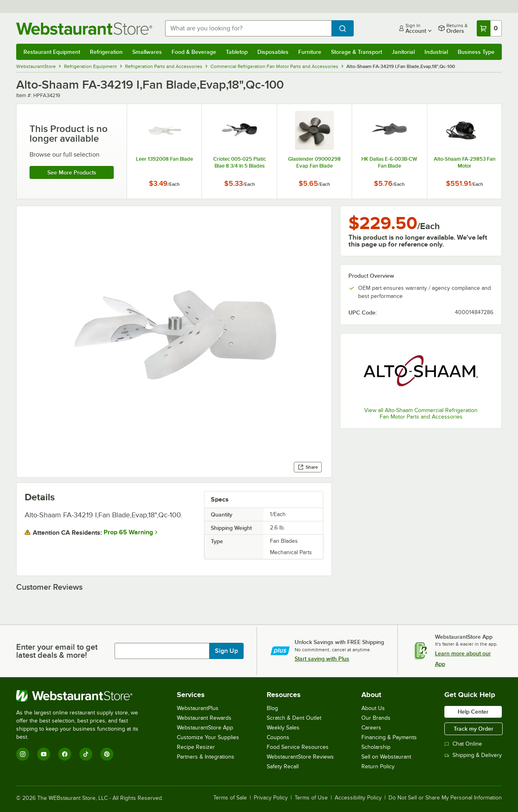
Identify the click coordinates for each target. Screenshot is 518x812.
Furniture (310, 52)
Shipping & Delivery (473, 755)
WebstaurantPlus (198, 708)
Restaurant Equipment (52, 52)
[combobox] (248, 28)
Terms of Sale (230, 798)
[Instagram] (23, 754)
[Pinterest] (107, 754)
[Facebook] (65, 754)
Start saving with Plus (322, 659)
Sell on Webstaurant (386, 757)
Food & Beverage (194, 52)
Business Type (476, 52)
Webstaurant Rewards (204, 718)
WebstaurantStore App (205, 728)
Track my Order (473, 729)
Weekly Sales (283, 728)
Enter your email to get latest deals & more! (57, 651)
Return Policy (378, 766)
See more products (72, 172)
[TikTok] (86, 754)
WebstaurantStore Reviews (300, 757)
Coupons (278, 737)
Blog (272, 708)
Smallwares (147, 52)
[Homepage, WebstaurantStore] (84, 29)
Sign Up (226, 651)
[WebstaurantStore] (83, 696)
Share (308, 467)
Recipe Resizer (196, 747)
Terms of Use (311, 798)
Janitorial (403, 52)
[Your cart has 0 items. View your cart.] (489, 28)
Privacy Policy (271, 798)
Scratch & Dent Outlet (294, 718)
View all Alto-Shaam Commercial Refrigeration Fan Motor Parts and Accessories (421, 413)
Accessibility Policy (358, 798)
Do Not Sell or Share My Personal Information (445, 798)
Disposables (273, 52)
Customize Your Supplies (208, 737)
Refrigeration (106, 52)
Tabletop (237, 52)
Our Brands (376, 718)
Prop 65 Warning (128, 532)
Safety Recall (283, 766)
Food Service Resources (298, 747)
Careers (371, 728)
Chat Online (463, 744)
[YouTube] (44, 754)
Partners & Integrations (206, 757)
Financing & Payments (389, 737)
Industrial (436, 52)
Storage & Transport (357, 52)
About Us (373, 708)
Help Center (473, 712)
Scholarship (376, 747)
